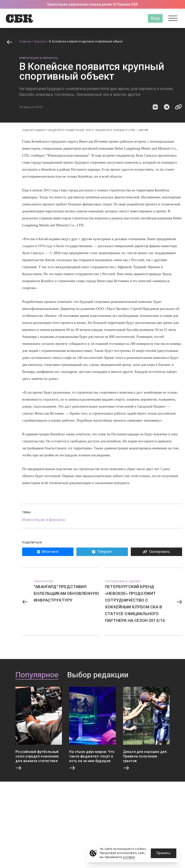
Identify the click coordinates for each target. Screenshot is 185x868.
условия (129, 857)
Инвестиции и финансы (39, 58)
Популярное (37, 675)
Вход (155, 18)
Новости (40, 42)
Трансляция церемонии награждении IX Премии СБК (92, 4)
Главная (25, 42)
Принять (164, 853)
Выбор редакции (98, 675)
